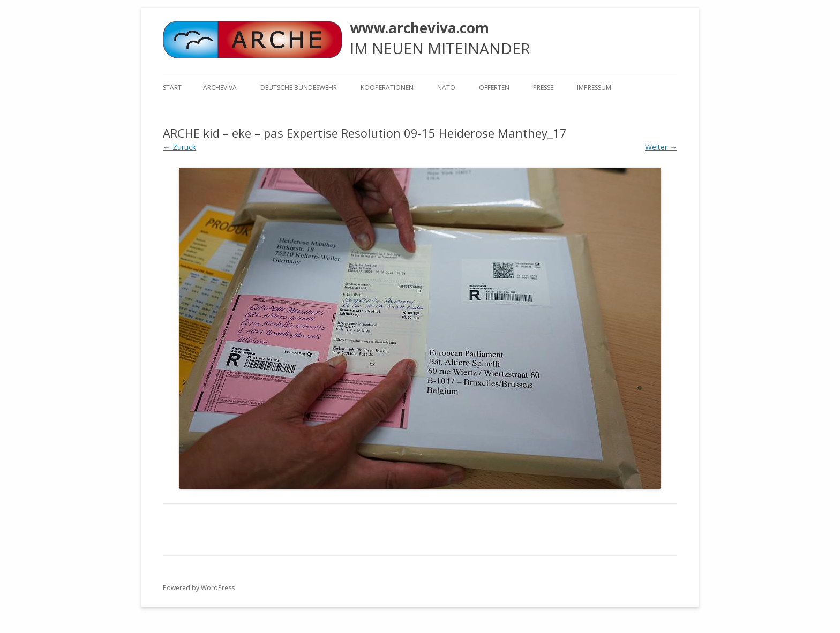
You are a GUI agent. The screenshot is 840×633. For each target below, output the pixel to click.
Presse (543, 88)
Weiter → (661, 147)
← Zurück (179, 147)
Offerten (494, 88)
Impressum (594, 88)
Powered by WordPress (199, 588)
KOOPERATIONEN (387, 88)
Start (172, 88)
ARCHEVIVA (220, 88)
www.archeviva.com (419, 28)
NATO (446, 88)
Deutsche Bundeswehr (299, 88)
